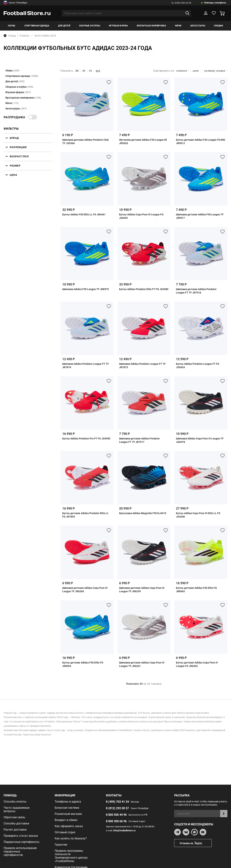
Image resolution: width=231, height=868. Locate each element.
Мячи (178, 26)
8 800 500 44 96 (181, 3)
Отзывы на (196, 843)
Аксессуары (198, 26)
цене (197, 71)
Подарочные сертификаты (21, 842)
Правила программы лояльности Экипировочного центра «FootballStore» (71, 856)
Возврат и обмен (66, 820)
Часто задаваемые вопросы (17, 809)
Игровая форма (118, 26)
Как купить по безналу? (71, 838)
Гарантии (61, 845)
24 (77, 71)
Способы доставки (16, 823)
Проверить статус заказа (21, 836)
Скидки (218, 26)
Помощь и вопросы (215, 3)
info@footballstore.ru (124, 830)
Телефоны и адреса (68, 802)
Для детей (64, 26)
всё (98, 71)
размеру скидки (216, 71)
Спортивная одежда (37, 26)
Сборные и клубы (90, 26)
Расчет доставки (15, 830)
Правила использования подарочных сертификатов (20, 851)
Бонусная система (67, 808)
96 (91, 71)
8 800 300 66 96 (116, 821)
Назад (10, 36)
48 (84, 71)
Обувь (12, 26)
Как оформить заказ (69, 826)
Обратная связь (14, 817)
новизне (183, 71)
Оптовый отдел (65, 832)
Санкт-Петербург (16, 3)
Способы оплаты (15, 802)
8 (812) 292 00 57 (117, 808)
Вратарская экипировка (152, 26)
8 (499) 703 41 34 (117, 802)
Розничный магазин (68, 814)
